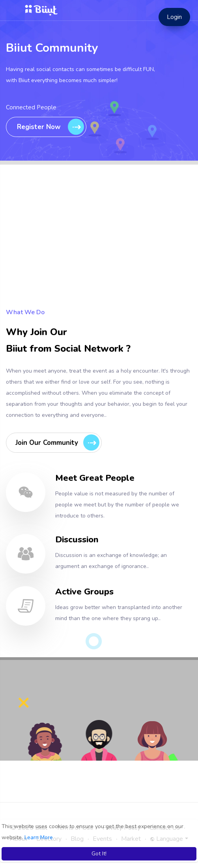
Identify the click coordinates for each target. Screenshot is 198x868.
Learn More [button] (39, 837)
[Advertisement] (99, 251)
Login (174, 17)
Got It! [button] (99, 854)
